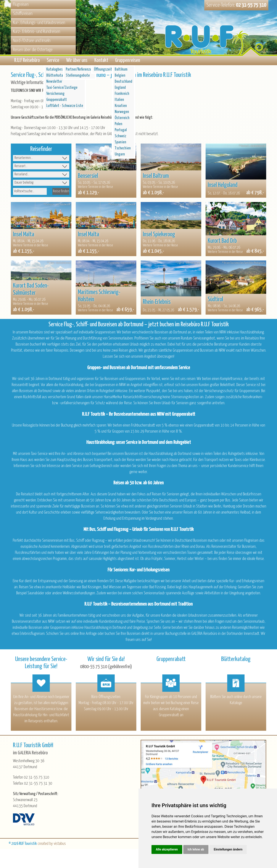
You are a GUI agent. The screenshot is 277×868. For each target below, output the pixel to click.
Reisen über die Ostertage (33, 50)
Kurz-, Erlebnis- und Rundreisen (37, 32)
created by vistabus (52, 845)
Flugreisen (21, 5)
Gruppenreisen (128, 61)
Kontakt (101, 61)
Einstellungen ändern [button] (228, 849)
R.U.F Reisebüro (27, 61)
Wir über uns (77, 61)
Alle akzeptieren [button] (167, 849)
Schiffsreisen (23, 14)
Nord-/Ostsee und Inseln (32, 41)
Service (53, 61)
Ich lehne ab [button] (196, 849)
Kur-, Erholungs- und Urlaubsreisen (39, 23)
